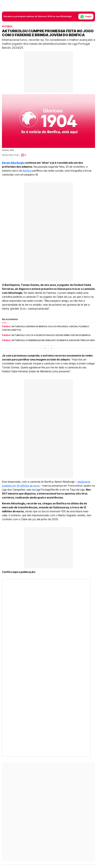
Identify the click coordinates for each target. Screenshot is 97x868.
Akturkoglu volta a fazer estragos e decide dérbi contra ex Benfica (51, 335)
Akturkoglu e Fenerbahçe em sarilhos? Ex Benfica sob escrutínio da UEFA (53, 340)
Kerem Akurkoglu (13, 163)
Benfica (27, 171)
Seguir (86, 17)
